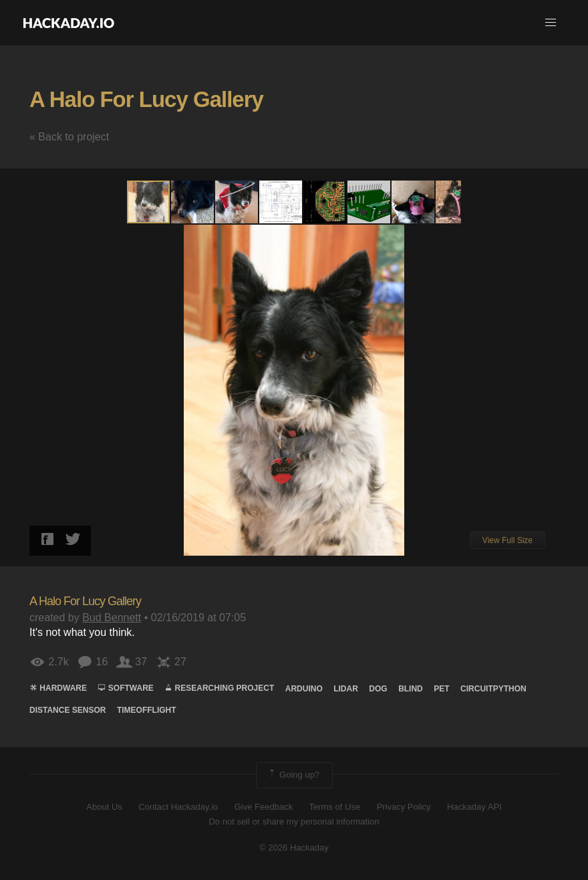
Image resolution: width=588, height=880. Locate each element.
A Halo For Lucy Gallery (146, 99)
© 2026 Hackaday (294, 848)
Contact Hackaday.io (178, 807)
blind (411, 689)
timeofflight (147, 710)
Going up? (293, 775)
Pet (441, 689)
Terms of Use (335, 807)
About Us (104, 807)
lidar (346, 689)
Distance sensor (67, 710)
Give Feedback (264, 807)
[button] (551, 23)
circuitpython (493, 689)
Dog (378, 689)
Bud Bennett (112, 618)
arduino (304, 689)
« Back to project (69, 137)
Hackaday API (474, 807)
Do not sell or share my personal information (294, 821)
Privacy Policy (404, 807)
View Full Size (507, 540)
